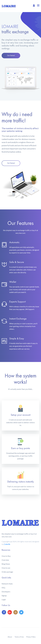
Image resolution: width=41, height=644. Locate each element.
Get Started (11, 56)
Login (4, 599)
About (10, 637)
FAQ (3, 588)
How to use (6, 568)
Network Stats (7, 584)
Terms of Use (19, 637)
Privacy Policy (31, 637)
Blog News (6, 564)
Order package (7, 572)
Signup (4, 596)
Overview (5, 560)
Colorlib (7, 544)
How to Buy (6, 556)
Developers (6, 592)
